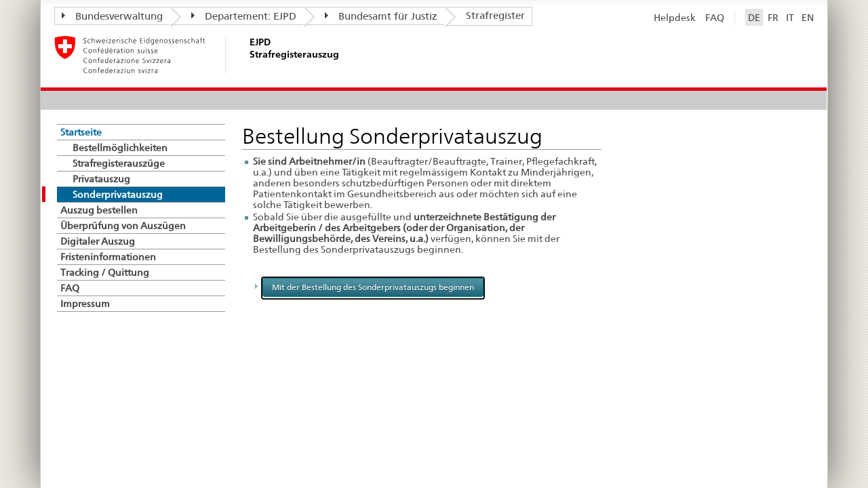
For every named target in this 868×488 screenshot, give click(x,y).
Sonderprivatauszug (118, 195)
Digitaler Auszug (98, 241)
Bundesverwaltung (112, 16)
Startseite (81, 132)
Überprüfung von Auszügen (123, 226)
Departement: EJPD (244, 16)
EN (808, 17)
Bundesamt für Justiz (381, 16)
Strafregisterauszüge (119, 163)
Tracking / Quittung (105, 272)
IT (790, 17)
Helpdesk (675, 17)
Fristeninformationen (108, 257)
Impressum (85, 304)
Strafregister (495, 16)
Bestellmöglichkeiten (120, 148)
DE (754, 17)
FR (773, 17)
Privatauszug (101, 179)
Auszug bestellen (99, 210)
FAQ (715, 17)
